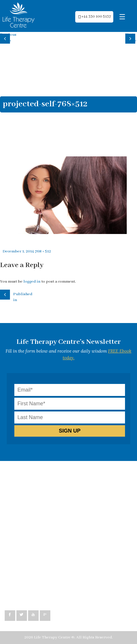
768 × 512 (43, 251)
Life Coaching (22, 498)
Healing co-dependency (31, 510)
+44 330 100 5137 (26, 595)
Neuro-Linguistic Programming (39, 486)
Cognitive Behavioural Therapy (39, 480)
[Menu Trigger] (122, 17)
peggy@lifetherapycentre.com (38, 589)
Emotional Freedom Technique (38, 522)
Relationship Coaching (31, 504)
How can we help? (26, 474)
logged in (32, 282)
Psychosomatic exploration (35, 516)
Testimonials (22, 528)
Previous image (6, 38)
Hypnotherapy (23, 492)
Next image (131, 38)
